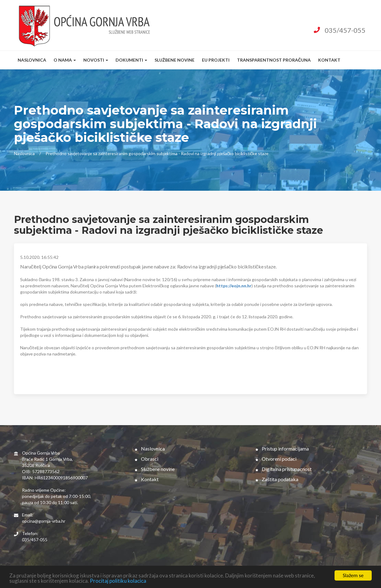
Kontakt (329, 60)
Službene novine (175, 60)
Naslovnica (32, 60)
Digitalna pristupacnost (284, 469)
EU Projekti (216, 60)
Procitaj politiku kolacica (118, 581)
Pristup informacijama (282, 449)
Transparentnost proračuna (274, 60)
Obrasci (147, 459)
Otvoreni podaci (276, 459)
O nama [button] (65, 60)
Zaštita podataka (277, 479)
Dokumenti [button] (131, 60)
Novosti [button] (96, 60)
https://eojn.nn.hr (234, 286)
